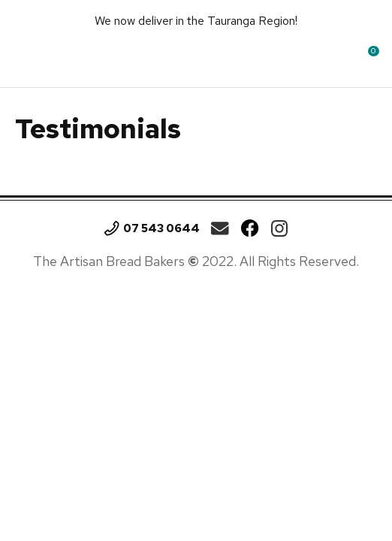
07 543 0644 (161, 228)
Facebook (250, 228)
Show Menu (28, 56)
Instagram (279, 228)
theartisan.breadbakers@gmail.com (220, 228)
